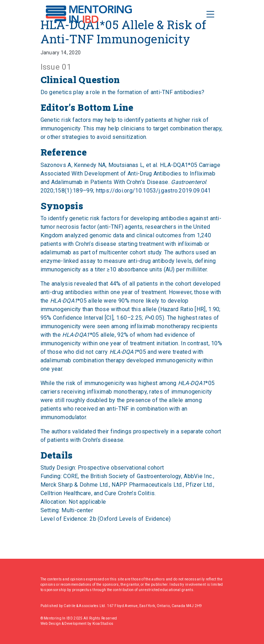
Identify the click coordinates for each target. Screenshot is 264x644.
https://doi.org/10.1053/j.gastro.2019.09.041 (153, 191)
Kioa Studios (103, 624)
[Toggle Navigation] (210, 14)
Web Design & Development (64, 624)
